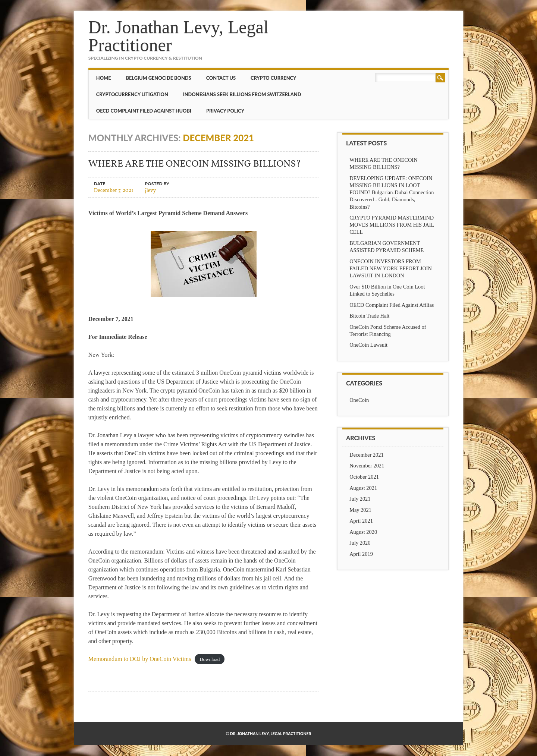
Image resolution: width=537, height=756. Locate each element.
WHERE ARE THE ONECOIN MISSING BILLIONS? (195, 164)
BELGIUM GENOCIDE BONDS (159, 78)
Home (104, 78)
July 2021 (360, 499)
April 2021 (361, 521)
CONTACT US (221, 78)
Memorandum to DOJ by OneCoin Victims (140, 659)
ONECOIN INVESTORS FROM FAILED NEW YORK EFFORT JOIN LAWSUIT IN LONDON (391, 268)
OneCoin (359, 400)
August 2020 (363, 532)
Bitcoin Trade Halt (369, 316)
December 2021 (367, 455)
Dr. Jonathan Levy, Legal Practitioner (178, 36)
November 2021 (367, 466)
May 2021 (360, 510)
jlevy (150, 190)
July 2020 (360, 543)
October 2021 (364, 477)
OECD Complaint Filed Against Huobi (144, 111)
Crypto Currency (273, 78)
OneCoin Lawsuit (368, 345)
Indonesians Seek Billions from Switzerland (242, 94)
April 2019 (361, 554)
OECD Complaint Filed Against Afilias (392, 305)
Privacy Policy (225, 111)
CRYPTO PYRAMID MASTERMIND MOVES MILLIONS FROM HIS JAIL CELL (392, 225)
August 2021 (363, 488)
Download (210, 659)
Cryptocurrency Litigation (132, 94)
